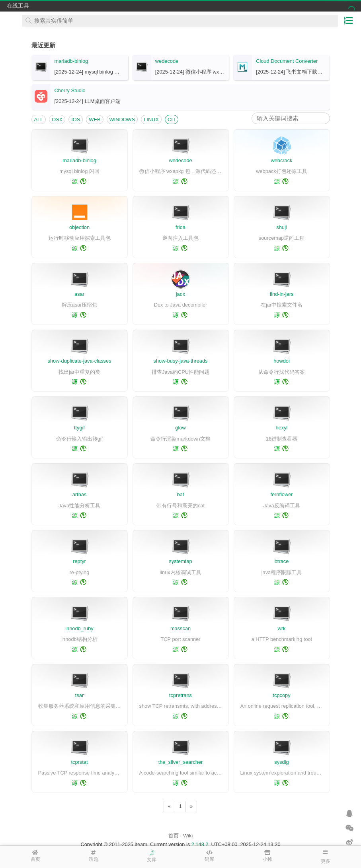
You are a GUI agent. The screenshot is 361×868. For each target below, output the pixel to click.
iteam (141, 844)
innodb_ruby (79, 628)
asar (79, 294)
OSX (57, 119)
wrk (282, 628)
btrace (282, 561)
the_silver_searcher (181, 762)
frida (180, 227)
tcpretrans (180, 695)
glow (180, 428)
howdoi (282, 361)
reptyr (79, 561)
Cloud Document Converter (287, 61)
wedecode (167, 61)
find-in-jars (282, 294)
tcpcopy (281, 695)
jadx (180, 294)
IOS (76, 119)
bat (181, 494)
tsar (79, 695)
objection (79, 227)
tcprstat (80, 762)
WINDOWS (122, 119)
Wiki (188, 836)
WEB (95, 119)
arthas (80, 494)
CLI (172, 119)
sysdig (281, 762)
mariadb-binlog (71, 61)
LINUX (151, 119)
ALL (39, 119)
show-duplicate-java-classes (79, 361)
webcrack (281, 160)
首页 (174, 836)
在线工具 (18, 6)
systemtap (180, 561)
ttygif (79, 428)
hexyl (282, 428)
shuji (281, 227)
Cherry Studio (70, 90)
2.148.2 (200, 844)
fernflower (281, 494)
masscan (180, 628)
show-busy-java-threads (181, 361)
